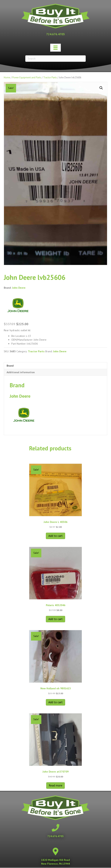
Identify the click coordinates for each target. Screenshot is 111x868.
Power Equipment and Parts (27, 77)
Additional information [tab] (21, 372)
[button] (101, 88)
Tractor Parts (50, 77)
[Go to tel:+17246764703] (55, 34)
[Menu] (55, 48)
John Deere (19, 288)
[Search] (55, 59)
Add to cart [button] (55, 536)
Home (7, 77)
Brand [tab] (10, 366)
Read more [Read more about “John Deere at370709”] (55, 785)
